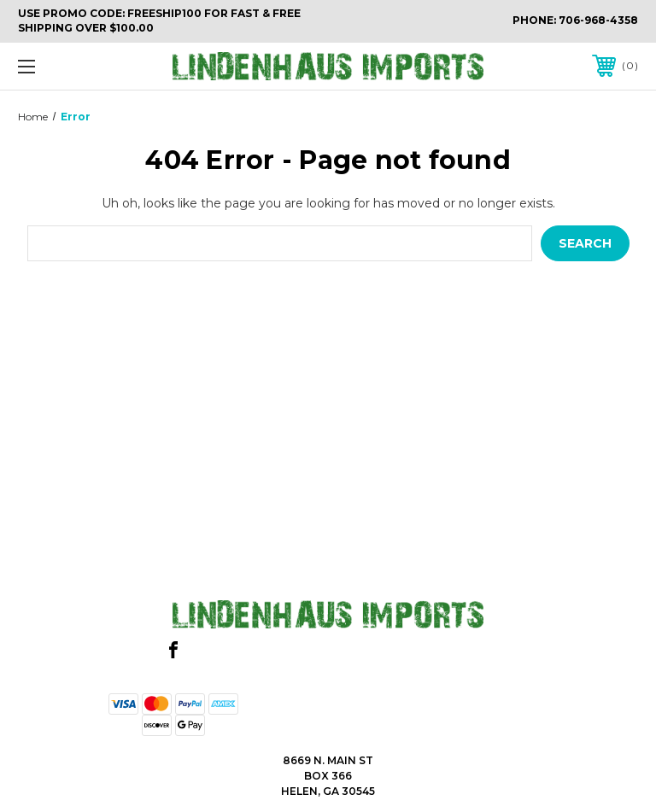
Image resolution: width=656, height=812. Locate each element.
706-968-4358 (598, 20)
